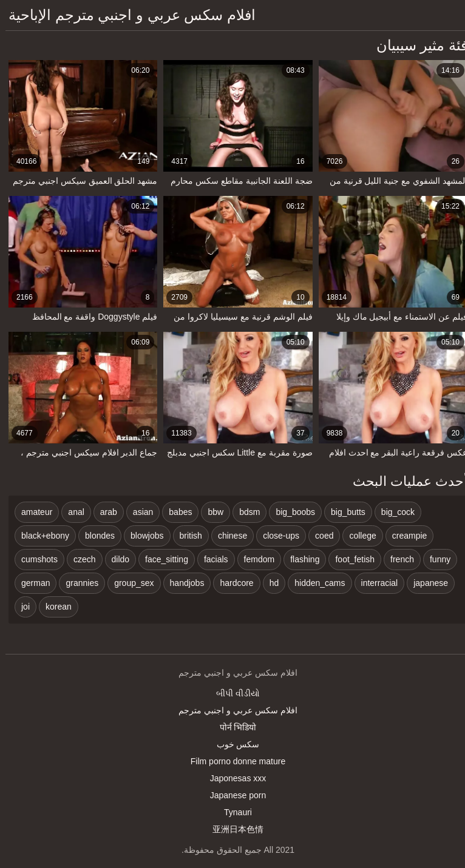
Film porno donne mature (232, 761)
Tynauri (232, 812)
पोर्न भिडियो (233, 727)
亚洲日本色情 (232, 829)
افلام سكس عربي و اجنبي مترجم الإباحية (127, 15)
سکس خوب (233, 744)
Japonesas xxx (233, 778)
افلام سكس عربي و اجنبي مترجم (232, 710)
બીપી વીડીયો (232, 693)
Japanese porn (233, 795)
